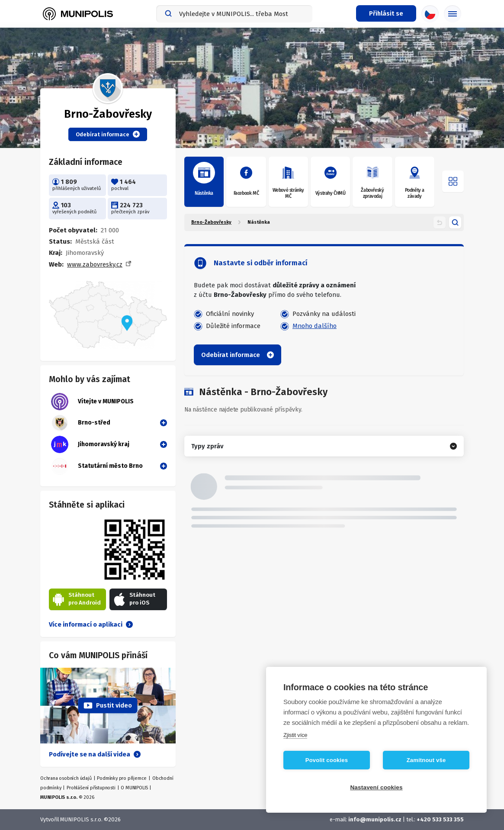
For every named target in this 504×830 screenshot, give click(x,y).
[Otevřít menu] (453, 181)
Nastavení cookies (376, 787)
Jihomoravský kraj (90, 444)
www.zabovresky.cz (95, 264)
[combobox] (234, 14)
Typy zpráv (207, 446)
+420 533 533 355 (440, 819)
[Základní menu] (453, 14)
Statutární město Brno (97, 466)
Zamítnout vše (426, 760)
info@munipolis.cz (375, 819)
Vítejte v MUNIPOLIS (92, 402)
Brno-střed (81, 423)
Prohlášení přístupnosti (91, 788)
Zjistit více (295, 735)
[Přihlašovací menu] (386, 13)
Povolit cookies (327, 760)
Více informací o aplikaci (91, 624)
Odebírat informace (108, 134)
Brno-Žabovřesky (211, 222)
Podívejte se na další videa (95, 754)
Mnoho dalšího (315, 326)
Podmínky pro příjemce (122, 778)
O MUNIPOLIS (134, 788)
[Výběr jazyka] (430, 14)
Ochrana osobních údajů (66, 778)
